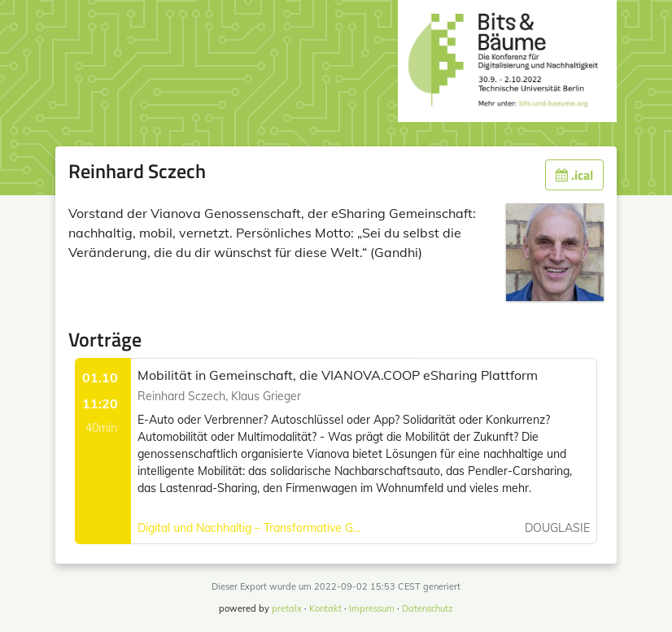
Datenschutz (428, 608)
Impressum (372, 608)
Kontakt (325, 608)
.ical (574, 175)
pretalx (287, 608)
